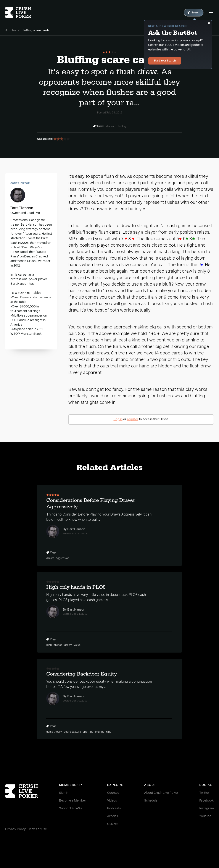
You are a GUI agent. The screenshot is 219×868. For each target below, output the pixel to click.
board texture (72, 732)
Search (194, 13)
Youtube (205, 816)
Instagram (207, 808)
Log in (118, 419)
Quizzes (113, 824)
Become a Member (73, 801)
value (77, 645)
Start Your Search (165, 61)
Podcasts (114, 808)
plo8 (49, 645)
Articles (11, 30)
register (133, 419)
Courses (113, 793)
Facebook (206, 801)
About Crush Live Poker (161, 793)
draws (110, 127)
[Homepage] (23, 13)
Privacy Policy (15, 829)
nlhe (109, 732)
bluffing (121, 127)
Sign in (64, 793)
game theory (54, 732)
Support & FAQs (70, 808)
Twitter (204, 793)
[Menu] (211, 13)
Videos (112, 801)
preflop (58, 645)
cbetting (88, 732)
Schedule (151, 801)
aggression (63, 558)
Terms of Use (38, 829)
